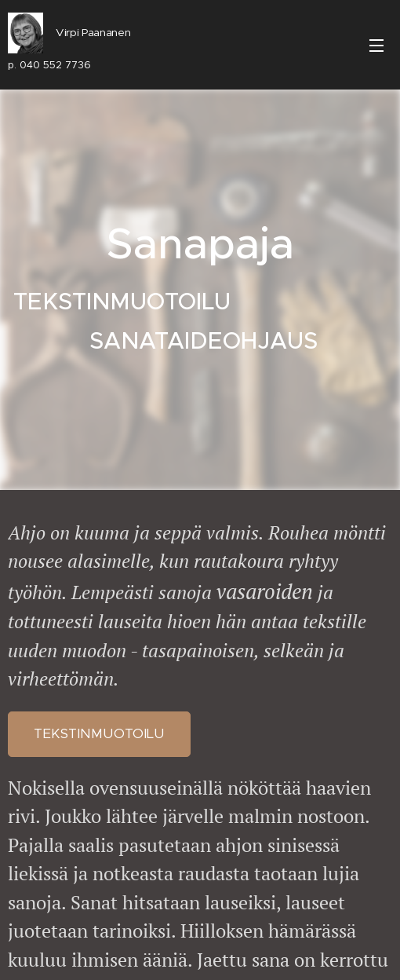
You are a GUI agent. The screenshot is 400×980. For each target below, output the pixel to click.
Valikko (376, 46)
